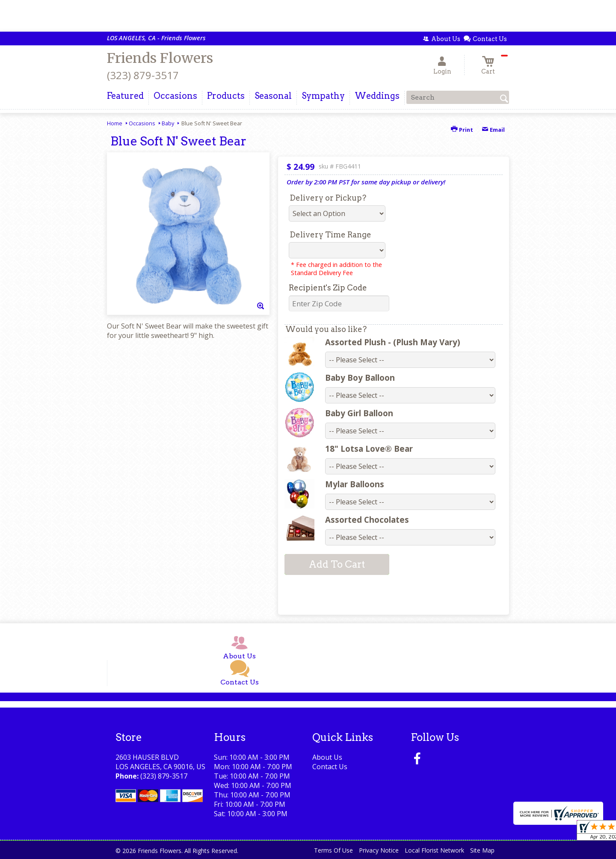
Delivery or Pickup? (328, 198)
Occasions (142, 123)
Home (115, 123)
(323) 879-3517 (143, 75)
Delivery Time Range (330, 235)
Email (493, 130)
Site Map (482, 850)
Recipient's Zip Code (328, 288)
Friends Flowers (160, 58)
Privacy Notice (379, 850)
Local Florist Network (434, 850)
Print (462, 130)
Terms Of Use (333, 850)
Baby (168, 123)
